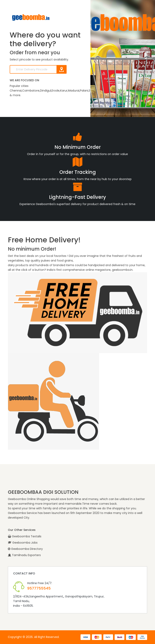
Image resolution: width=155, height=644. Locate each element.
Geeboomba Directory (25, 549)
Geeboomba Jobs (23, 543)
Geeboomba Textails (25, 536)
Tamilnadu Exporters (24, 555)
